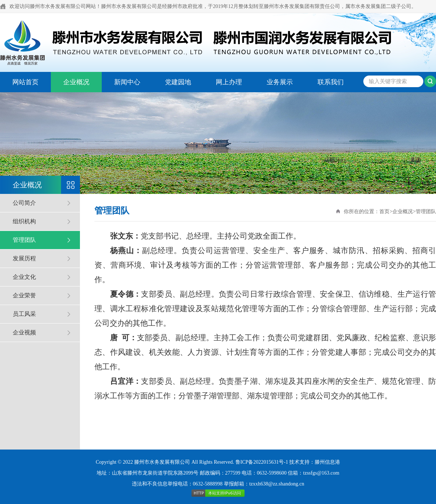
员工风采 (24, 314)
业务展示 (280, 82)
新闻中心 (127, 82)
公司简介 (24, 203)
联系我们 (331, 82)
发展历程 (24, 258)
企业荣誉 (24, 295)
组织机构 (24, 221)
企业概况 (76, 82)
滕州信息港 (327, 462)
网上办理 (229, 82)
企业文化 (24, 277)
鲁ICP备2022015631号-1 (262, 462)
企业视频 (24, 332)
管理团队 (24, 240)
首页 (384, 212)
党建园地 (178, 82)
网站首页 (25, 82)
